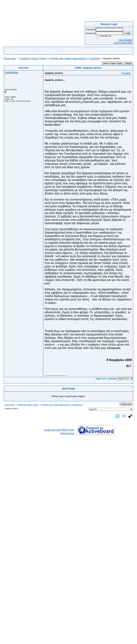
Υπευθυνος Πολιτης (68, 51)
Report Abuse (67, 433)
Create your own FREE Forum (59, 430)
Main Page (13, 51)
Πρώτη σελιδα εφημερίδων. (124, 51)
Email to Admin (87, 51)
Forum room (10, 58)
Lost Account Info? (123, 43)
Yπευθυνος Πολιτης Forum (33, 58)
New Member (126, 40)
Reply (129, 63)
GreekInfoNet (50, 51)
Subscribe (126, 404)
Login (128, 33)
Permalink (126, 73)
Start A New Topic (113, 63)
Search (32, 51)
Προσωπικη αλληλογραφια (105, 51)
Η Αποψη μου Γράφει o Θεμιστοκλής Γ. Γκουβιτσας (75, 58)
